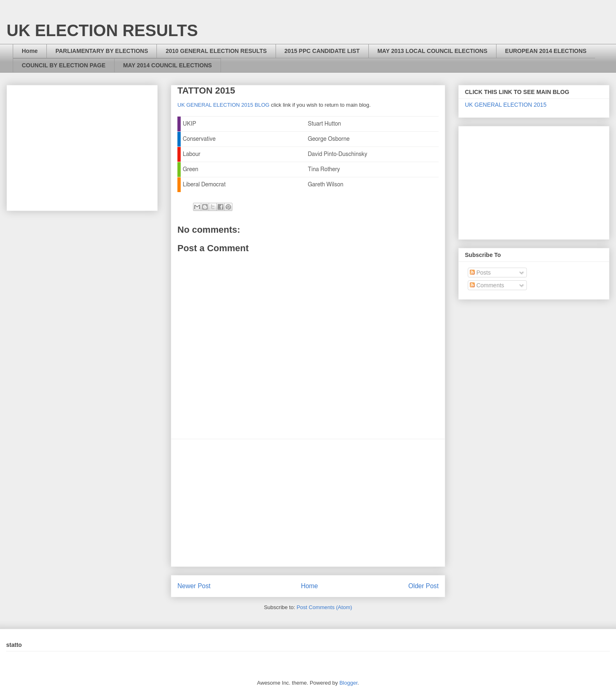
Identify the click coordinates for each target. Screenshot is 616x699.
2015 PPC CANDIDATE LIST (322, 51)
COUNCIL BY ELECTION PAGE (64, 65)
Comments (487, 285)
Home (30, 51)
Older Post (423, 586)
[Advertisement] (308, 503)
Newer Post (194, 586)
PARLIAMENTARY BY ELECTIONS (102, 51)
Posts (480, 273)
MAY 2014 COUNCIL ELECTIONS (168, 65)
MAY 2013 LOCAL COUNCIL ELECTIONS (432, 51)
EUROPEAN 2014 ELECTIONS (546, 51)
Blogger (348, 683)
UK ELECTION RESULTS (102, 30)
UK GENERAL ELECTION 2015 (506, 105)
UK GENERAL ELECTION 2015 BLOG (223, 105)
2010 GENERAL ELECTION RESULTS (216, 51)
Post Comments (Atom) (324, 607)
